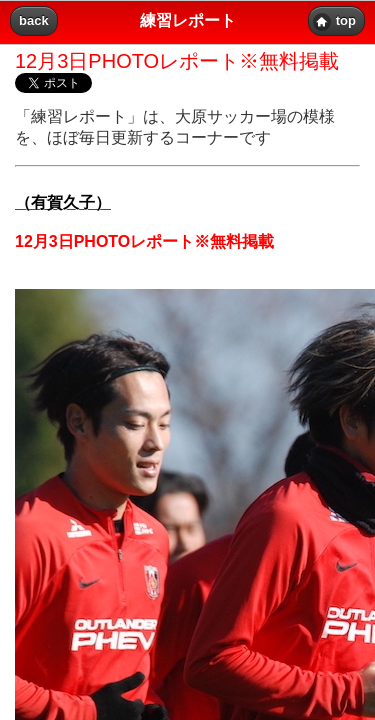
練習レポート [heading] (188, 20)
